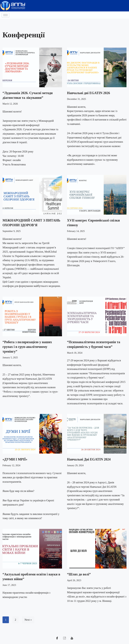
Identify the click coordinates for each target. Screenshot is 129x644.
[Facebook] (57, 639)
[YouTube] (72, 639)
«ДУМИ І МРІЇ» (15, 460)
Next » (28, 620)
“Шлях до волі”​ (79, 575)
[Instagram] (64, 639)
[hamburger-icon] (5, 15)
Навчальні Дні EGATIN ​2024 (89, 460)
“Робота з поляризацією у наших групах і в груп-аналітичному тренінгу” (27, 347)
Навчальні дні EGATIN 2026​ (89, 93)
